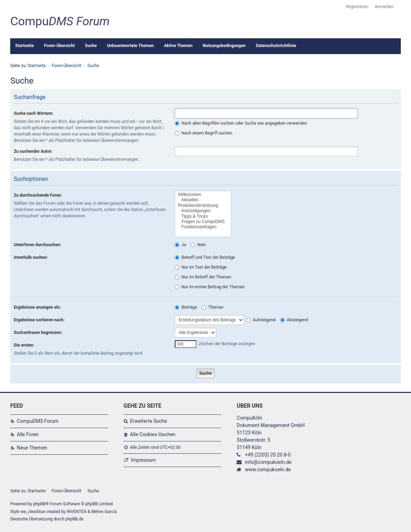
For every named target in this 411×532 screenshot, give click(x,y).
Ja (180, 245)
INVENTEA (76, 512)
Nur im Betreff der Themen (203, 277)
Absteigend (294, 320)
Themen (212, 307)
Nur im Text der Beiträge (201, 267)
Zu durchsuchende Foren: (38, 195)
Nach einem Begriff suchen (203, 133)
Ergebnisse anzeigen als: (37, 307)
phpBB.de (74, 519)
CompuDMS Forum (38, 421)
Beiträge (186, 307)
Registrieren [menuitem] (357, 7)
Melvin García (104, 512)
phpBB (39, 504)
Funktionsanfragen (203, 227)
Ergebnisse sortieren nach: (39, 320)
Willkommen (203, 195)
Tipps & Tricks (203, 216)
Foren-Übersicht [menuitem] (59, 46)
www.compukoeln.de (268, 469)
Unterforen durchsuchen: (37, 245)
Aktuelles (203, 200)
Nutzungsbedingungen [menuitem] (224, 46)
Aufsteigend (261, 320)
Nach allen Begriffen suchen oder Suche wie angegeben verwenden (241, 123)
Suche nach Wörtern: (33, 113)
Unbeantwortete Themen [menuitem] (130, 46)
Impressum (143, 460)
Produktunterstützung (203, 206)
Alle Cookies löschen (153, 434)
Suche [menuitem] (91, 46)
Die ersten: (24, 345)
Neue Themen (32, 448)
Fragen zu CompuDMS (203, 222)
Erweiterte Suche (149, 421)
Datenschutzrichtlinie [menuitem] (276, 46)
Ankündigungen (203, 211)
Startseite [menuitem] (24, 46)
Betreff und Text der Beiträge (205, 257)
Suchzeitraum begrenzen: (38, 333)
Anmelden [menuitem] (384, 7)
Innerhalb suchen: (31, 257)
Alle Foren (28, 434)
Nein (198, 245)
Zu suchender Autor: (33, 151)
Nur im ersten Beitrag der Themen (210, 287)
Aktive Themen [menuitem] (178, 46)
